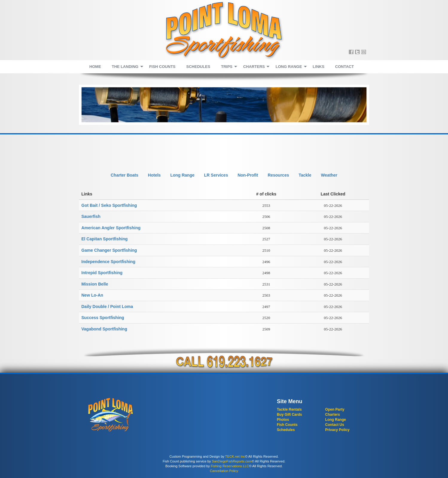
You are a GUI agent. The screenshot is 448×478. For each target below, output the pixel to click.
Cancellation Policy (224, 471)
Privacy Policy (337, 430)
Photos (283, 420)
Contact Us (335, 425)
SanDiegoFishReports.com (232, 461)
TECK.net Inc (235, 456)
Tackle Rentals (289, 409)
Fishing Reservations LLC (230, 466)
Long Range (335, 420)
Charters (332, 415)
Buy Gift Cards (289, 415)
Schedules (286, 430)
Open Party (335, 409)
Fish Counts (287, 425)
